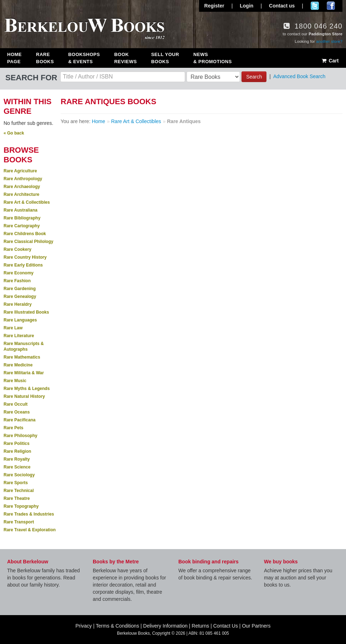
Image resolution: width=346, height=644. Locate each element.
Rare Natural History (24, 396)
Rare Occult (16, 404)
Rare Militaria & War (24, 373)
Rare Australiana (21, 210)
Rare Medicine (18, 365)
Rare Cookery (17, 249)
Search (254, 77)
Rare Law (13, 328)
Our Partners (256, 626)
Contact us (282, 6)
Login (246, 6)
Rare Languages (20, 320)
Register (214, 6)
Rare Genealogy (20, 296)
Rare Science (17, 467)
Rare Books (45, 58)
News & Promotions (213, 58)
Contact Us (226, 626)
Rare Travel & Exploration (30, 530)
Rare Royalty (17, 459)
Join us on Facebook (331, 6)
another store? (329, 41)
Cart (330, 61)
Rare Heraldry (18, 304)
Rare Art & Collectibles (27, 202)
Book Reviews (125, 58)
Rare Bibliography (22, 218)
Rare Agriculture (20, 171)
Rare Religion (17, 451)
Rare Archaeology (22, 187)
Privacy (83, 626)
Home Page (14, 58)
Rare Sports (16, 483)
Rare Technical (19, 491)
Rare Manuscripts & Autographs (24, 346)
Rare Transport (19, 522)
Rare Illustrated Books (26, 312)
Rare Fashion (17, 281)
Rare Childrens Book (25, 234)
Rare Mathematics (22, 357)
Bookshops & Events (84, 58)
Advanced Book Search (299, 76)
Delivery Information (165, 626)
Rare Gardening (20, 289)
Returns (200, 626)
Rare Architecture (21, 194)
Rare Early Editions (23, 265)
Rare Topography (21, 506)
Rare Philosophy (21, 436)
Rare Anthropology (23, 179)
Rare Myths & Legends (27, 389)
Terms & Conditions (118, 626)
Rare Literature (19, 336)
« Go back (14, 133)
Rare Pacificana (19, 420)
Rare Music (15, 381)
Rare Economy (19, 273)
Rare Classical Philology (28, 242)
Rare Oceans (17, 412)
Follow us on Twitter (315, 6)
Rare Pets (13, 428)
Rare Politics (17, 443)
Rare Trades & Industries (29, 514)
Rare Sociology (19, 475)
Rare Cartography (22, 226)
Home (98, 121)
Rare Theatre (17, 498)
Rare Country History (25, 257)
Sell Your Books (165, 58)
